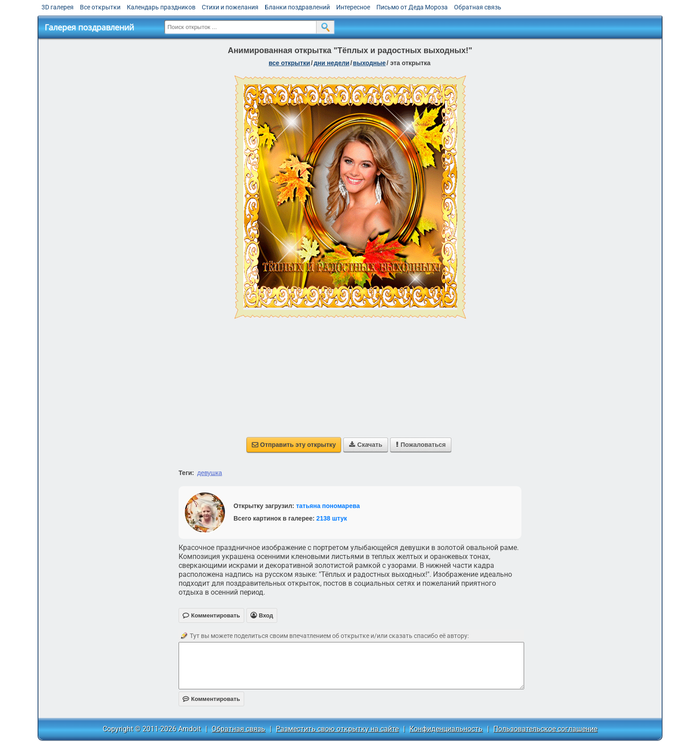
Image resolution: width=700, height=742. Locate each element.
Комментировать (211, 699)
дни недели (331, 63)
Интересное (353, 7)
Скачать (366, 445)
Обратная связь (478, 7)
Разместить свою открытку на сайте (337, 729)
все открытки (290, 63)
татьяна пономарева (328, 506)
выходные (369, 63)
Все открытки (100, 7)
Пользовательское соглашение (545, 729)
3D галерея (58, 7)
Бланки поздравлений (297, 7)
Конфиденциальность (446, 729)
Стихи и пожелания (230, 7)
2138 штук (332, 518)
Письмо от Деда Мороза (412, 7)
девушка (210, 473)
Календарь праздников (161, 7)
